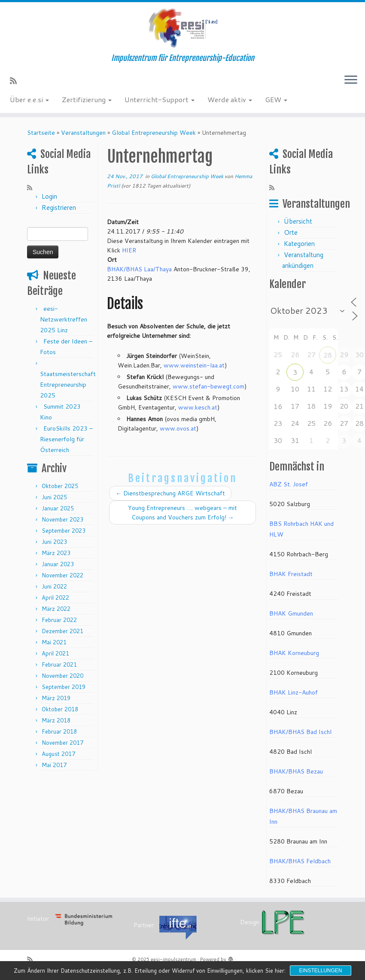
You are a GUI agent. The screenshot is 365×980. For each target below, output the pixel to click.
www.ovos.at (178, 428)
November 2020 (62, 676)
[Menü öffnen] (351, 80)
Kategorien (299, 244)
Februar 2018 (59, 731)
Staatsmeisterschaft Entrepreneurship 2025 (68, 385)
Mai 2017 (54, 765)
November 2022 (62, 575)
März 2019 (56, 698)
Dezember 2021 (62, 631)
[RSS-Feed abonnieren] (16, 81)
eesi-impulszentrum (173, 959)
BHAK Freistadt (291, 574)
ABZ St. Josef (289, 484)
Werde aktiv (230, 99)
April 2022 (55, 598)
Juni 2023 (54, 542)
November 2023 (62, 519)
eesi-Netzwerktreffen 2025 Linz (64, 319)
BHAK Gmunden (291, 613)
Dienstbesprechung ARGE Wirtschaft (170, 493)
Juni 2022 (54, 586)
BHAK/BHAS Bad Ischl (300, 732)
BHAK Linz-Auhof (294, 692)
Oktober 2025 (60, 486)
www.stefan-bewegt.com (208, 386)
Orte (291, 232)
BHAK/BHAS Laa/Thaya (139, 269)
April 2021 (55, 653)
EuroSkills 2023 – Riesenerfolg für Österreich (66, 439)
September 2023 (64, 531)
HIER (129, 250)
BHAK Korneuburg (294, 653)
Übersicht (298, 221)
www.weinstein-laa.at (194, 365)
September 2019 (64, 687)
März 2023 (56, 553)
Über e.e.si (29, 99)
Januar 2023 (58, 564)
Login (49, 196)
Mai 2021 (54, 642)
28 (328, 355)
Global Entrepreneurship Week (154, 133)
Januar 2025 (58, 508)
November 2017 (62, 743)
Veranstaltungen (83, 133)
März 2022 (56, 609)
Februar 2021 (59, 664)
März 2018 (56, 720)
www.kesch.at (198, 407)
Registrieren (59, 208)
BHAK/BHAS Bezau (296, 771)
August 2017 (58, 754)
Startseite (41, 133)
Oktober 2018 (60, 709)
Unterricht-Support (160, 99)
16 (278, 406)
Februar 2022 (59, 620)
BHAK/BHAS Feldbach (300, 861)
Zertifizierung (87, 99)
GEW (276, 99)
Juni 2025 (54, 497)
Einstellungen (320, 971)
